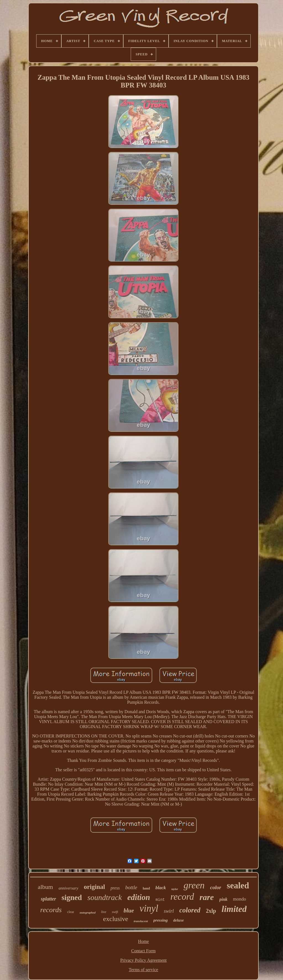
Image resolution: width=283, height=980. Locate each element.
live (104, 912)
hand (146, 888)
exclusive (116, 919)
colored (190, 910)
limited (234, 909)
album (45, 887)
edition (139, 897)
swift (115, 912)
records (51, 910)
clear (71, 912)
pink (223, 899)
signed (72, 898)
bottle (131, 887)
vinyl (149, 908)
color (216, 887)
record (182, 897)
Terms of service (143, 970)
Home (143, 941)
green (194, 885)
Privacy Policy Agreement (143, 960)
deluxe (179, 920)
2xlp (211, 911)
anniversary (69, 888)
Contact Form (143, 951)
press (115, 888)
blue (129, 911)
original (94, 887)
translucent (141, 921)
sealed (238, 885)
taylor (175, 889)
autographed (87, 912)
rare (207, 897)
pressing (161, 920)
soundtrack (104, 897)
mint (160, 900)
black (161, 888)
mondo (239, 899)
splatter (49, 899)
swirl (169, 911)
